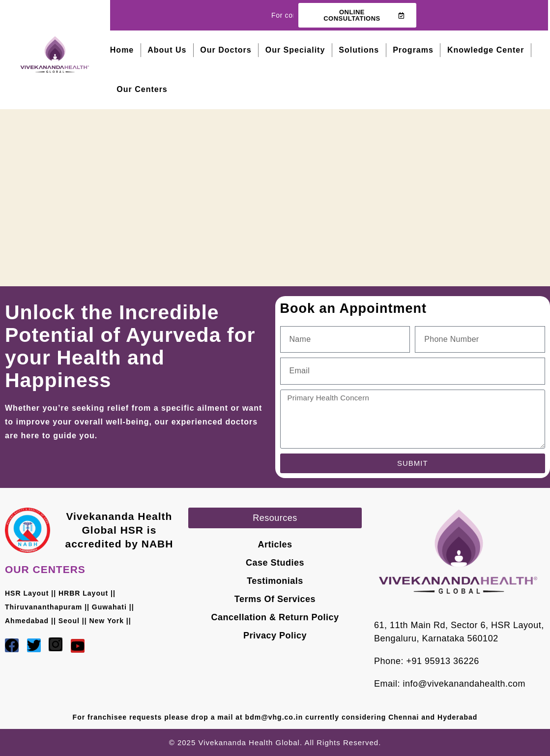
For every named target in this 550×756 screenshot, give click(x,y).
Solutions (359, 50)
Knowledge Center (486, 50)
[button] (275, 518)
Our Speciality (295, 50)
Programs (413, 50)
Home (122, 50)
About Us (167, 50)
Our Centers (142, 89)
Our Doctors (226, 50)
